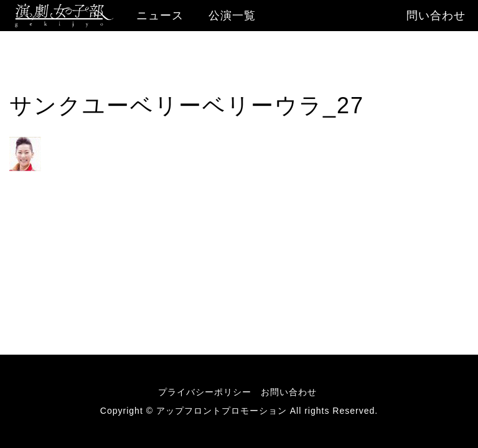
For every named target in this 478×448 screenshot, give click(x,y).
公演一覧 (232, 16)
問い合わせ (436, 16)
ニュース (160, 16)
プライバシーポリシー (205, 392)
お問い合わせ (289, 392)
